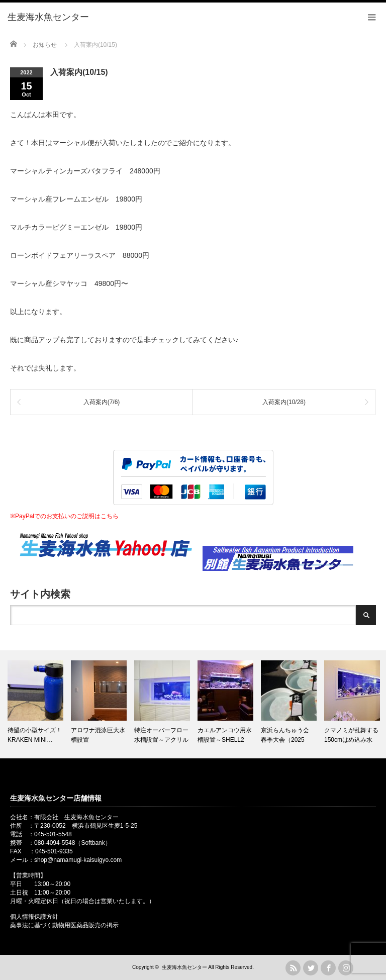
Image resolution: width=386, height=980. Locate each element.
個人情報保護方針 (34, 917)
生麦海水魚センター (184, 967)
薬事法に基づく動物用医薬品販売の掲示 (64, 925)
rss (293, 968)
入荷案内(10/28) (284, 402)
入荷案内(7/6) (102, 402)
